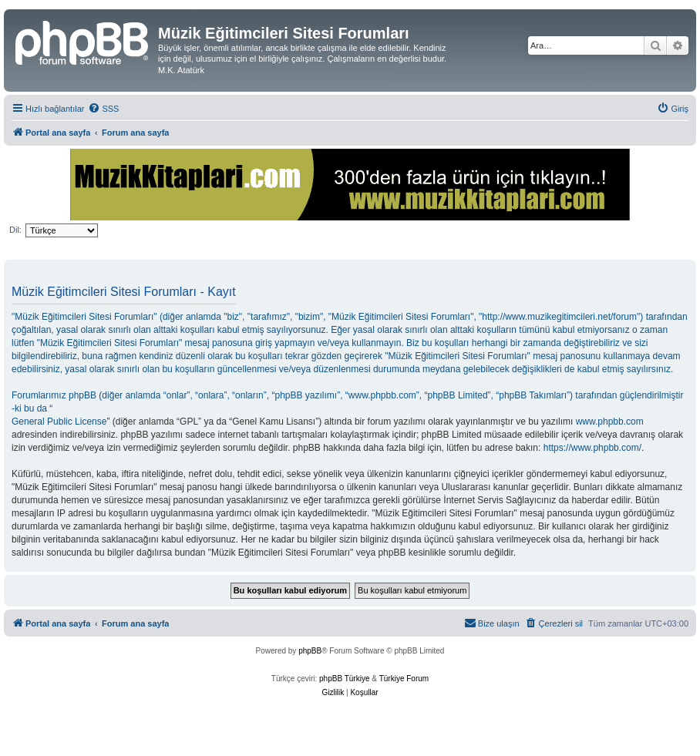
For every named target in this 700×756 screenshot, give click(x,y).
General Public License (59, 422)
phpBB (310, 651)
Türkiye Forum (404, 679)
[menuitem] (103, 109)
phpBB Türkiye (344, 679)
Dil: (15, 230)
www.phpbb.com (610, 422)
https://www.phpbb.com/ (592, 448)
